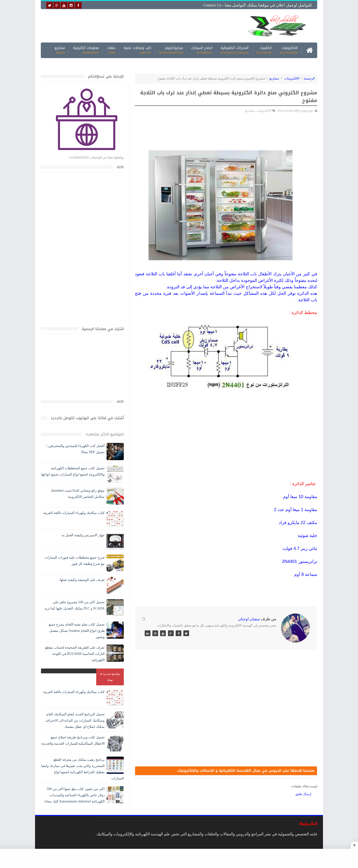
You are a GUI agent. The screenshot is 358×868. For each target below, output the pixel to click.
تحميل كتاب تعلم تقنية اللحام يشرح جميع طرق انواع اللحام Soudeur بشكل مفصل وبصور (77, 631)
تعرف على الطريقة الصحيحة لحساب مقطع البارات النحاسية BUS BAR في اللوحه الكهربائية (75, 654)
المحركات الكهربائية (234, 50)
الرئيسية (309, 78)
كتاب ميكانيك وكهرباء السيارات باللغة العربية (74, 513)
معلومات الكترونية (86, 50)
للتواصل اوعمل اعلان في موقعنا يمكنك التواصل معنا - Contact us (257, 5)
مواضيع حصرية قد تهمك (110, 677)
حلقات (111, 50)
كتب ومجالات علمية (137, 50)
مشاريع (60, 50)
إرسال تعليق (303, 794)
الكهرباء (264, 50)
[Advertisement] (142, 26)
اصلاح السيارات (202, 50)
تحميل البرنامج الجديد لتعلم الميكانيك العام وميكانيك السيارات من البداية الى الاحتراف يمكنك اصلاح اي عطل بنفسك (75, 720)
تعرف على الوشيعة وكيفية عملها (82, 580)
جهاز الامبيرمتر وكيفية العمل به (83, 535)
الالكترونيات (289, 50)
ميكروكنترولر (171, 50)
